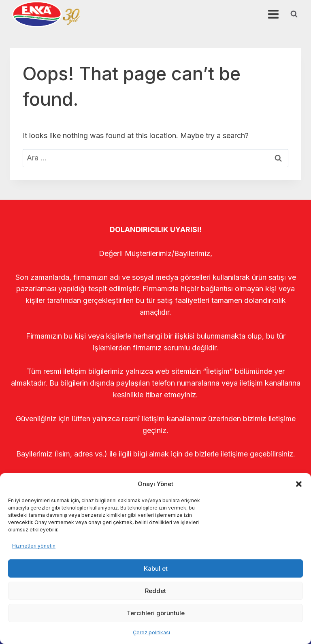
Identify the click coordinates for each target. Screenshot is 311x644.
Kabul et (156, 568)
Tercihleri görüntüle (156, 613)
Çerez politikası (151, 632)
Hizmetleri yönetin (34, 546)
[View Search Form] (294, 14)
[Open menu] (273, 14)
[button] (299, 484)
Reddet (155, 591)
